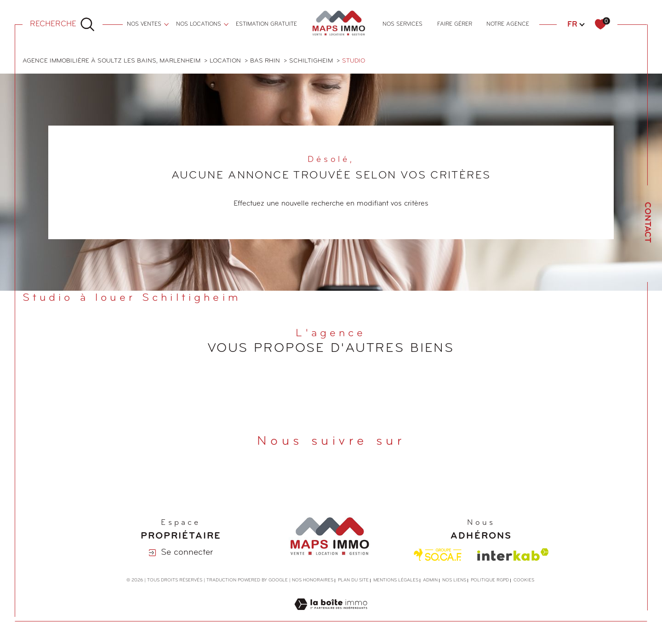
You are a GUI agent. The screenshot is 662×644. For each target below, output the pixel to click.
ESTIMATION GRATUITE (266, 24)
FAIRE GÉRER (455, 24)
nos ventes (144, 24)
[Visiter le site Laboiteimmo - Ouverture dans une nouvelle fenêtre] (331, 615)
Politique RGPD (490, 580)
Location (225, 61)
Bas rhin (265, 61)
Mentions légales (396, 580)
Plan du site (353, 580)
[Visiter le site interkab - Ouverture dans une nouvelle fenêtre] (513, 555)
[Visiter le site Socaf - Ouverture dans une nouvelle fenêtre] (438, 555)
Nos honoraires (313, 580)
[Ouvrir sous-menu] (166, 23)
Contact (647, 222)
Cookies (524, 580)
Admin (430, 580)
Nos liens (454, 580)
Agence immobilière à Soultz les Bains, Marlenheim (111, 61)
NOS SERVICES (402, 24)
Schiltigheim (311, 61)
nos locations (199, 24)
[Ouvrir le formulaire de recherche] (63, 24)
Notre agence (508, 24)
